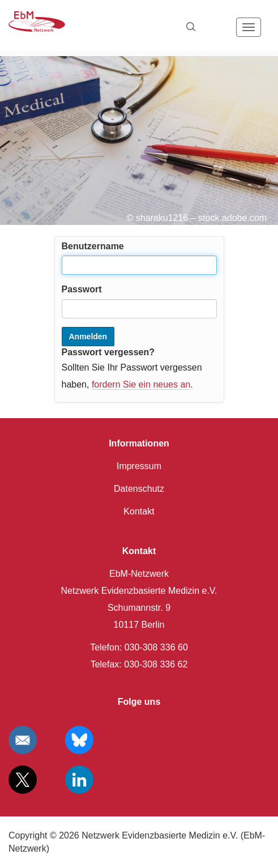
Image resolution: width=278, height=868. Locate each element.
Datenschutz (139, 489)
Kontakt (139, 511)
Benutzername (93, 246)
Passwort (82, 289)
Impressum (139, 466)
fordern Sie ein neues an (141, 384)
